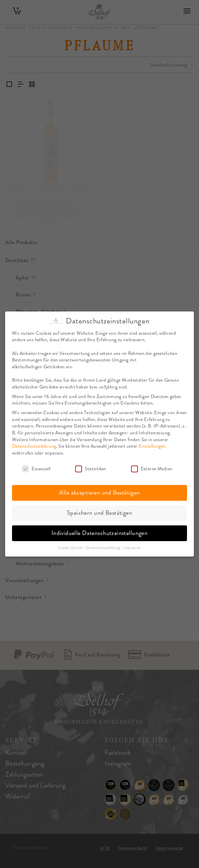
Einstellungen (152, 445)
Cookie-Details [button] (71, 547)
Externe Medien (152, 468)
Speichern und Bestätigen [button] (99, 512)
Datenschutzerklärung (34, 445)
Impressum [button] (132, 547)
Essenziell (36, 468)
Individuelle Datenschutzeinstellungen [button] (100, 532)
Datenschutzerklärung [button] (103, 547)
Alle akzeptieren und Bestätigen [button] (99, 492)
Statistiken (91, 468)
